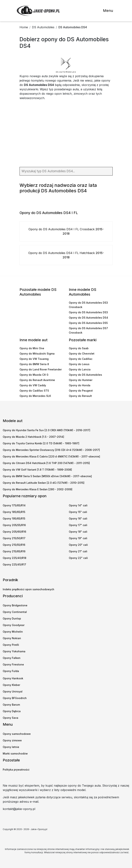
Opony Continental (15, 612)
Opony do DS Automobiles (85, 375)
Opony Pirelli (11, 645)
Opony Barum (11, 705)
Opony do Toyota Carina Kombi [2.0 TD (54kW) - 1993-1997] (41, 443)
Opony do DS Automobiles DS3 (88, 312)
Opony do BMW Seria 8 (34, 364)
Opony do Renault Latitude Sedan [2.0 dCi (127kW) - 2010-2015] (44, 483)
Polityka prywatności (16, 770)
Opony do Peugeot (81, 391)
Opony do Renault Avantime (37, 380)
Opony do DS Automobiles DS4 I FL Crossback (66, 231)
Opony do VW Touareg (34, 359)
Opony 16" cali (78, 518)
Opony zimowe (12, 740)
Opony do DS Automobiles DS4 (88, 318)
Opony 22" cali (78, 558)
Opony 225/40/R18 (15, 558)
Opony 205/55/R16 (14, 525)
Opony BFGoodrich (15, 698)
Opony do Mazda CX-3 (34, 375)
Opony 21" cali (78, 551)
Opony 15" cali (78, 512)
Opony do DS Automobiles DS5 (88, 323)
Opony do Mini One (32, 348)
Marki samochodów (15, 754)
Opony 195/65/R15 (14, 518)
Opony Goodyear (14, 625)
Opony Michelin (13, 632)
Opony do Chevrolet (82, 354)
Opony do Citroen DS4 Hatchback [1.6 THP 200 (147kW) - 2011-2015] (46, 463)
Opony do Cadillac (81, 359)
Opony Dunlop (12, 618)
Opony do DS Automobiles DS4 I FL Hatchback (66, 255)
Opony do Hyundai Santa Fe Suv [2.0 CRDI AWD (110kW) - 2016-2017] (46, 430)
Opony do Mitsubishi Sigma (37, 354)
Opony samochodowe (17, 734)
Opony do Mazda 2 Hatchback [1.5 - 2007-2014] (33, 437)
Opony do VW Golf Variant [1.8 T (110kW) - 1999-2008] (37, 470)
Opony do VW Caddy (33, 385)
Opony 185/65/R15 (14, 512)
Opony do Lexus (79, 364)
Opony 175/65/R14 (14, 505)
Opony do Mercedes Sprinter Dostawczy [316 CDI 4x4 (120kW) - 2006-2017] (51, 450)
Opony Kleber (11, 685)
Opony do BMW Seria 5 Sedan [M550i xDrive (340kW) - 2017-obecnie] (47, 476)
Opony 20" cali (78, 545)
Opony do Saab (79, 348)
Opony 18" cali (78, 532)
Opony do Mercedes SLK (35, 396)
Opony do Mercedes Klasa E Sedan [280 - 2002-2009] (38, 489)
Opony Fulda (11, 671)
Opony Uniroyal (13, 691)
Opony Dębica (12, 711)
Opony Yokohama (14, 651)
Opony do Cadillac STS (34, 391)
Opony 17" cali (78, 525)
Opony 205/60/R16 (14, 532)
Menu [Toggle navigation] (108, 11)
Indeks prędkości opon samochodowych (28, 589)
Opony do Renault (80, 396)
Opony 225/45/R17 (14, 564)
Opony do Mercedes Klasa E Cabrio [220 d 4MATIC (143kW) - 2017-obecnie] (51, 456)
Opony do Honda (80, 385)
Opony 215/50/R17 (14, 538)
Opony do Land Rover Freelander (41, 369)
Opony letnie (11, 747)
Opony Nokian (12, 638)
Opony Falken (12, 658)
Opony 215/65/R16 (14, 551)
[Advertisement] (66, 134)
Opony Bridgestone (15, 605)
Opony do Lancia (80, 369)
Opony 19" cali (78, 538)
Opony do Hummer (81, 380)
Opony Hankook (13, 678)
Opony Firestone (13, 664)
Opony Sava (10, 718)
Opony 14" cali (78, 505)
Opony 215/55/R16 (14, 545)
